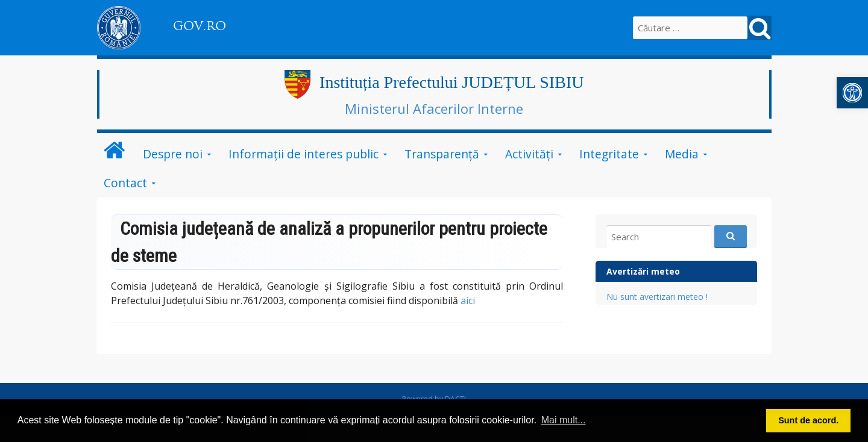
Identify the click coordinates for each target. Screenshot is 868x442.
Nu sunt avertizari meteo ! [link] (657, 297)
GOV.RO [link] (200, 26)
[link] (852, 93)
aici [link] (468, 300)
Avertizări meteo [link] (643, 271)
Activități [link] (529, 154)
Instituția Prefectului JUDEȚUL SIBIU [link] (451, 82)
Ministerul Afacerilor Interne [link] (434, 108)
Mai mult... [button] (564, 420)
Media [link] (682, 154)
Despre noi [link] (173, 154)
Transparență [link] (442, 154)
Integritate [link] (609, 154)
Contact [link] (125, 183)
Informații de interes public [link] (303, 154)
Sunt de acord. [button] (808, 420)
